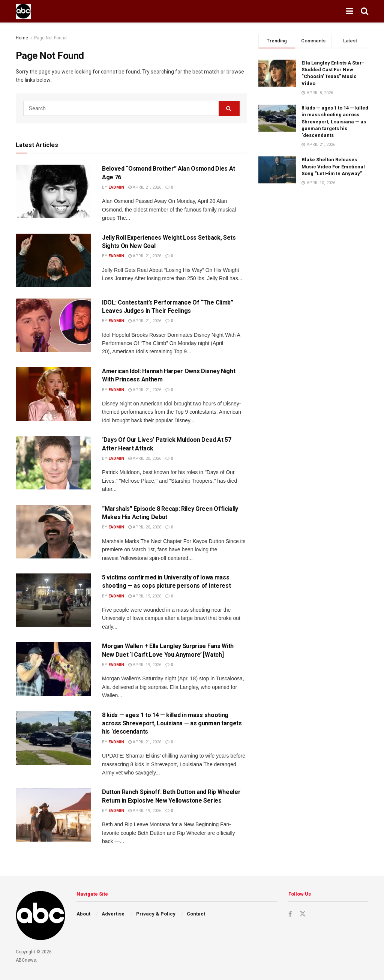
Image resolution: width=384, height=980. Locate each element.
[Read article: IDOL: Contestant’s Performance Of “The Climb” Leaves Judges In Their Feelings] (53, 325)
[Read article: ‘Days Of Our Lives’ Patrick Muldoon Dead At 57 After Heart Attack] (53, 463)
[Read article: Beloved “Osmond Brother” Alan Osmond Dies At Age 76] (53, 191)
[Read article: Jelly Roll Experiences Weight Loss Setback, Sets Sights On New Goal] (53, 260)
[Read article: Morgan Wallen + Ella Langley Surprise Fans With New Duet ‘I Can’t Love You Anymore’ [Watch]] (53, 669)
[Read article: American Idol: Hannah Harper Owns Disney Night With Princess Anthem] (53, 394)
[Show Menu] (350, 11)
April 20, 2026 (145, 458)
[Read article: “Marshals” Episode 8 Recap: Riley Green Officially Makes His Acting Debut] (53, 532)
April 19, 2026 (145, 596)
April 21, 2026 (145, 187)
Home (22, 38)
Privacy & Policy (156, 914)
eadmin (116, 187)
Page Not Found (50, 38)
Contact (196, 914)
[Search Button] (364, 11)
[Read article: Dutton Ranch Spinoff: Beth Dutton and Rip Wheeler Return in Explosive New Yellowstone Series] (53, 815)
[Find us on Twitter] (303, 914)
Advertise (113, 914)
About (83, 914)
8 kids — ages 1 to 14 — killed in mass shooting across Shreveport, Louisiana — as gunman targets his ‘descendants (172, 723)
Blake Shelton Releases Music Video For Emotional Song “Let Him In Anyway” (333, 166)
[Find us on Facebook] (290, 914)
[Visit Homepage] (23, 11)
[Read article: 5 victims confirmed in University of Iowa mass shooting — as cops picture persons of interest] (53, 600)
